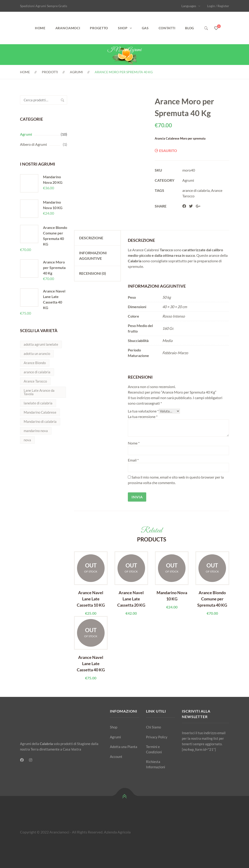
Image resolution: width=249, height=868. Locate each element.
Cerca (63, 100)
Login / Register (218, 6)
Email (133, 460)
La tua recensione (143, 416)
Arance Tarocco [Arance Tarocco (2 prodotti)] (35, 381)
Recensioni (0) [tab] (93, 273)
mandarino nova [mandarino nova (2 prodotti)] (36, 431)
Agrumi (76, 72)
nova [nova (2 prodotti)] (27, 440)
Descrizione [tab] (91, 238)
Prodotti (50, 72)
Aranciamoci (68, 28)
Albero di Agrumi (33, 144)
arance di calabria (196, 190)
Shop (123, 28)
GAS (145, 28)
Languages (189, 6)
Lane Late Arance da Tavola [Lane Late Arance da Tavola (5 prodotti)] (39, 392)
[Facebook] (22, 760)
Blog (190, 28)
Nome (134, 443)
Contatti (167, 28)
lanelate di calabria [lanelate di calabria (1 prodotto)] (38, 403)
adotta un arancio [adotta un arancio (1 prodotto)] (37, 354)
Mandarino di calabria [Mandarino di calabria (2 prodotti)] (40, 421)
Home (40, 28)
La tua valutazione (143, 411)
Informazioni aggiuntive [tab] (93, 256)
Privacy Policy (157, 737)
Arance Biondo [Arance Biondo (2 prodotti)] (35, 363)
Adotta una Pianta (124, 747)
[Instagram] (31, 760)
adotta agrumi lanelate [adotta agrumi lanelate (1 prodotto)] (41, 344)
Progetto (99, 28)
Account (116, 757)
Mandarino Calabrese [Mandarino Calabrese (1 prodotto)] (40, 412)
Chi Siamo (153, 727)
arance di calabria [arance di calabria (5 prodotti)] (37, 372)
